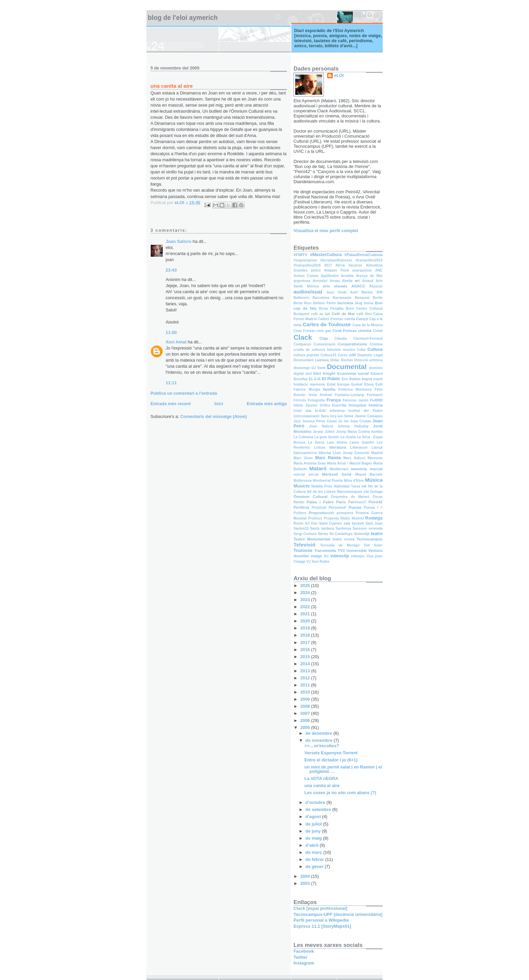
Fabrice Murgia (307, 389)
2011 (306, 685)
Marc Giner (303, 458)
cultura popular (306, 355)
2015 (306, 657)
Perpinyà (319, 508)
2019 (306, 628)
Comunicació (325, 344)
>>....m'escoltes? (322, 746)
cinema (365, 331)
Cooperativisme (352, 344)
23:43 (171, 270)
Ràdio (345, 518)
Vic (326, 556)
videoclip (340, 556)
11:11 (171, 383)
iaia (309, 411)
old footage (373, 492)
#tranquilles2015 (369, 260)
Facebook (304, 951)
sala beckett (354, 523)
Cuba (361, 350)
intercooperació (307, 416)
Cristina (376, 344)
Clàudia (341, 339)
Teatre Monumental (312, 539)
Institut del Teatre (366, 411)
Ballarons (301, 298)
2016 (306, 650)
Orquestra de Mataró (350, 497)
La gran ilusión (327, 437)
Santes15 (301, 528)
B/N (380, 292)
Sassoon (360, 528)
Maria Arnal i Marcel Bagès (350, 463)
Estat (331, 384)
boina (369, 303)
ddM (352, 355)
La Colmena (303, 437)
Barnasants (342, 298)
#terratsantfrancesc (336, 260)
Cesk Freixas (344, 331)
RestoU (358, 518)
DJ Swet (318, 368)
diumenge (302, 368)
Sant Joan (374, 523)
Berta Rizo (302, 303)
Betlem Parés (324, 303)
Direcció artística (368, 360)
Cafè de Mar (343, 314)
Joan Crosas (360, 421)
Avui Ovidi (337, 292)
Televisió (304, 545)
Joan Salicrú (321, 426)
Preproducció (321, 513)
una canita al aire (322, 786)
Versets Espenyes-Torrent (331, 753)
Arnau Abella (341, 281)
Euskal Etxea (362, 384)
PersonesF (338, 508)
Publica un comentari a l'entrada (184, 393)
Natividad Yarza (347, 486)
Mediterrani (339, 469)
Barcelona (321, 298)
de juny (314, 831)
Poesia (355, 507)
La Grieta (348, 437)
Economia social (353, 373)
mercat (376, 469)
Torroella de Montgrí (340, 545)
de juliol (314, 824)
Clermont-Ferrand (368, 339)
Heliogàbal (357, 405)
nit (364, 486)
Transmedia (325, 551)
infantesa (337, 411)
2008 (306, 706)
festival (326, 395)
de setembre (319, 809)
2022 (306, 607)
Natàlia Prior (322, 486)
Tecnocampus (370, 539)
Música (374, 480)
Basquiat (362, 298)
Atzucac (376, 286)
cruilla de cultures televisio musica (324, 350)
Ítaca (325, 416)
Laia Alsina (337, 442)
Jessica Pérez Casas (320, 421)
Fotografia (316, 400)
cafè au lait (320, 314)
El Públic (331, 379)
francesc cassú (355, 400)
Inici (219, 404)
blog (359, 303)
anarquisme (362, 270)
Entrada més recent (171, 404)
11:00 (171, 332)
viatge (316, 556)
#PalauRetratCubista (364, 255)
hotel (298, 411)
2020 (306, 621)
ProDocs (315, 518)
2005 (306, 727)
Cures (343, 355)
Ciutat (378, 331)
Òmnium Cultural (311, 497)
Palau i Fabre (320, 502)
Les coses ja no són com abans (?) (340, 793)
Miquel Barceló (369, 474)
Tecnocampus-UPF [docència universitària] (338, 914)
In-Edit (321, 411)
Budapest (301, 314)
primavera (345, 513)
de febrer (315, 859)
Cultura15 (328, 355)
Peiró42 (375, 502)
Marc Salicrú (354, 458)
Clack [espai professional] (320, 908)
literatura (338, 447)
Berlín (378, 298)
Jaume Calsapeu (369, 416)
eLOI (339, 75)
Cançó (362, 319)
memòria (359, 469)
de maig (314, 838)
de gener (315, 866)
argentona (302, 281)
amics (316, 270)
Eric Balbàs (351, 379)
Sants (315, 528)
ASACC (358, 286)
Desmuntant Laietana (311, 360)
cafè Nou (364, 314)
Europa (343, 384)
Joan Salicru (178, 241)
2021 (306, 614)
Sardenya (343, 528)
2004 (306, 876)
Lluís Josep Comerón (351, 453)
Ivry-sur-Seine (342, 416)
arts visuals (335, 286)
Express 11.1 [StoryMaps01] (322, 926)
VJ (309, 562)
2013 (306, 671)
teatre (377, 534)
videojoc (358, 556)
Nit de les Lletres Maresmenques (335, 492)
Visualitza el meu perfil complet (326, 231)
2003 (306, 883)
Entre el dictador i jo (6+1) (331, 760)
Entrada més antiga (267, 404)
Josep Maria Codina (353, 432)
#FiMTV (300, 255)
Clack (303, 337)
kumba (377, 432)
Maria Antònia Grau (310, 463)
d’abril (312, 845)
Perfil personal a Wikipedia (321, 920)
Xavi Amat (176, 342)
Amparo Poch (337, 270)
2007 (306, 713)
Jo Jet (343, 421)
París (341, 502)
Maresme (375, 458)
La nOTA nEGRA (321, 778)
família (329, 389)
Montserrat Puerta (328, 481)
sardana (327, 528)
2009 (306, 699)
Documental (347, 367)
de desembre (319, 733)
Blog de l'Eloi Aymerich (183, 18)
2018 (306, 635)
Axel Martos (361, 292)
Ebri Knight (324, 373)
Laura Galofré (362, 442)
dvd (309, 374)
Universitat (357, 551)
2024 (306, 593)
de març (314, 852)
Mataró (318, 468)
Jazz (297, 421)
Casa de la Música (368, 325)
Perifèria (301, 507)
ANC (379, 270)
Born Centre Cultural (364, 309)
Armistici (320, 281)
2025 (306, 585)
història (375, 405)
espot (367, 379)
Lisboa (320, 447)
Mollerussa (303, 481)
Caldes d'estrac (331, 319)
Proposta (331, 518)
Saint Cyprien (331, 523)
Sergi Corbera (305, 534)
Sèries (323, 534)
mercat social (306, 474)
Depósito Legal (370, 355)
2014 (306, 664)
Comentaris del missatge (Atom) (213, 416)
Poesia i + (373, 508)
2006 (306, 720)
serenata (375, 528)
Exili (379, 384)
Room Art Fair (305, 523)
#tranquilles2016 (307, 265)
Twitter (300, 957)
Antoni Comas (306, 276)
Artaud (368, 281)
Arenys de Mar (369, 276)
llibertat (325, 453)
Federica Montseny (355, 389)
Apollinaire (330, 276)
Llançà (377, 447)
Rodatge (374, 518)
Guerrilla (339, 405)
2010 (306, 692)
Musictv (302, 486)
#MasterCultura (326, 255)
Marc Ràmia (328, 458)
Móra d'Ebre (354, 481)
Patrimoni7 (357, 502)
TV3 (341, 551)
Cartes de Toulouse (327, 324)
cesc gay (324, 331)
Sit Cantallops (341, 534)
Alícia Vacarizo (349, 265)
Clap (324, 338)
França (334, 400)
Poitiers (300, 513)
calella (350, 319)
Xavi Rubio (320, 562)
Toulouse (303, 550)
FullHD (376, 400)
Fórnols (300, 400)
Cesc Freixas (304, 331)
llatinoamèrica (305, 453)
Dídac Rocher (342, 360)
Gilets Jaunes (305, 405)
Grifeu (325, 405)
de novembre (319, 740)
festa (313, 395)
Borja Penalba (331, 309)
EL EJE (315, 379)
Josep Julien (324, 432)
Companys (302, 344)
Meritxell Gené (337, 474)
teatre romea (343, 539)
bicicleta (345, 303)
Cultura (375, 349)
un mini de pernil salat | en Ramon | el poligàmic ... (343, 769)
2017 (328, 265)
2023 (306, 600)
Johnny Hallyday (353, 426)
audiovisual (308, 292)
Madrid (377, 453)
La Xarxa (316, 442)
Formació (375, 395)
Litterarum (359, 447)
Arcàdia (347, 276)
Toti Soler (373, 545)
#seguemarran (305, 260)
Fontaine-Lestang (350, 395)
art (357, 281)
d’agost (314, 817)
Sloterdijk (362, 534)
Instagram (304, 963)
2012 (306, 678)
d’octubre (316, 802)
